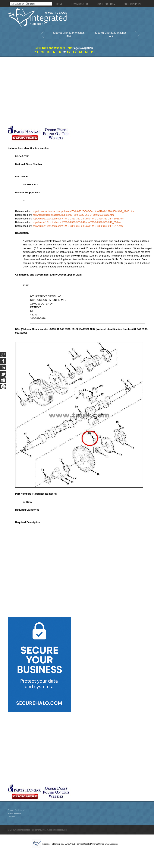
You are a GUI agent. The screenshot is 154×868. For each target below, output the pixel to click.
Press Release (14, 813)
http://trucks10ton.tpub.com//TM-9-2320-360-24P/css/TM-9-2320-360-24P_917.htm (78, 226)
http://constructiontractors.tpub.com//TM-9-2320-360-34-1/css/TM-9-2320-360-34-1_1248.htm (83, 211)
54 (92, 52)
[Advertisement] (39, 91)
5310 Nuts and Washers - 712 (54, 48)
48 (60, 52)
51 (74, 52)
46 (48, 52)
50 (69, 52)
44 (36, 52)
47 (54, 52)
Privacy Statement (16, 810)
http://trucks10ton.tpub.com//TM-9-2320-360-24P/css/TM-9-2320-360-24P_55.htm (77, 222)
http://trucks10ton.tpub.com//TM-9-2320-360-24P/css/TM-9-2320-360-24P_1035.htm (78, 219)
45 (42, 52)
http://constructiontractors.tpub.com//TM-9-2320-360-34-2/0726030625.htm (73, 215)
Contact (11, 816)
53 (86, 52)
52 (80, 52)
